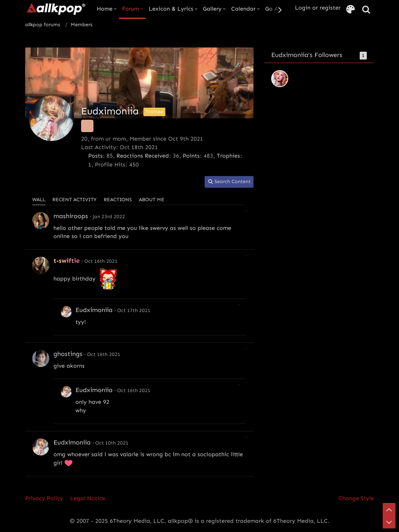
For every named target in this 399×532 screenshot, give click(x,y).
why (81, 410)
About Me (152, 200)
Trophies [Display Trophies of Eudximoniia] (228, 156)
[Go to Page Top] (389, 509)
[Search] (366, 10)
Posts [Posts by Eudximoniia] (95, 156)
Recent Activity (75, 200)
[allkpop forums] (56, 9)
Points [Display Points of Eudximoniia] (191, 156)
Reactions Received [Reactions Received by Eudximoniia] (143, 156)
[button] (229, 182)
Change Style (356, 498)
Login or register (318, 8)
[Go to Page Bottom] (389, 522)
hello (60, 228)
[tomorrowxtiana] (280, 79)
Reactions (118, 200)
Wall (39, 200)
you (132, 228)
